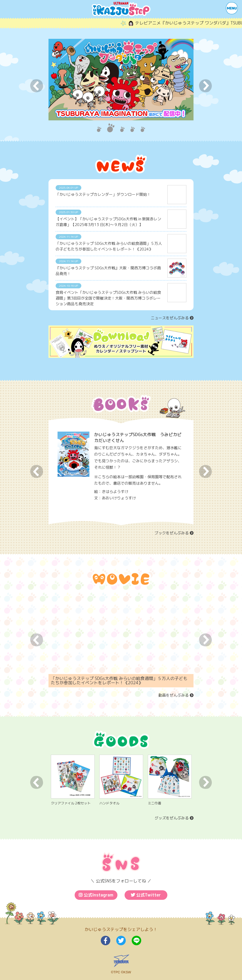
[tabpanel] (121, 80)
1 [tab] (99, 128)
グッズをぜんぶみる (174, 819)
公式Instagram (96, 896)
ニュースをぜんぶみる (172, 318)
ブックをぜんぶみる (174, 534)
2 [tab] (111, 128)
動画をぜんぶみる (176, 696)
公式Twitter (146, 896)
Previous (37, 86)
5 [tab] (143, 128)
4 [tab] (133, 128)
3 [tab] (122, 128)
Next (205, 86)
